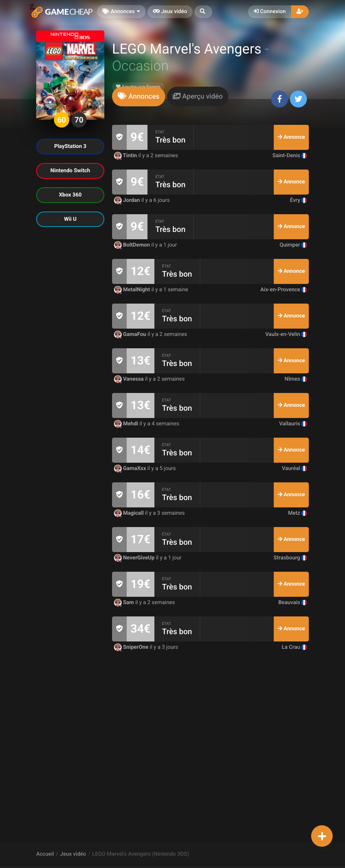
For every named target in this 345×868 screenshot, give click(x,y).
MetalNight (133, 290)
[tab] (139, 97)
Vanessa (130, 379)
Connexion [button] (270, 12)
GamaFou (131, 334)
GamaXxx (131, 468)
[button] (203, 12)
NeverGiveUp (135, 558)
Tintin (126, 156)
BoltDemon (133, 245)
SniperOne (132, 647)
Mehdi (127, 424)
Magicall (130, 513)
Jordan (128, 200)
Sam (125, 603)
